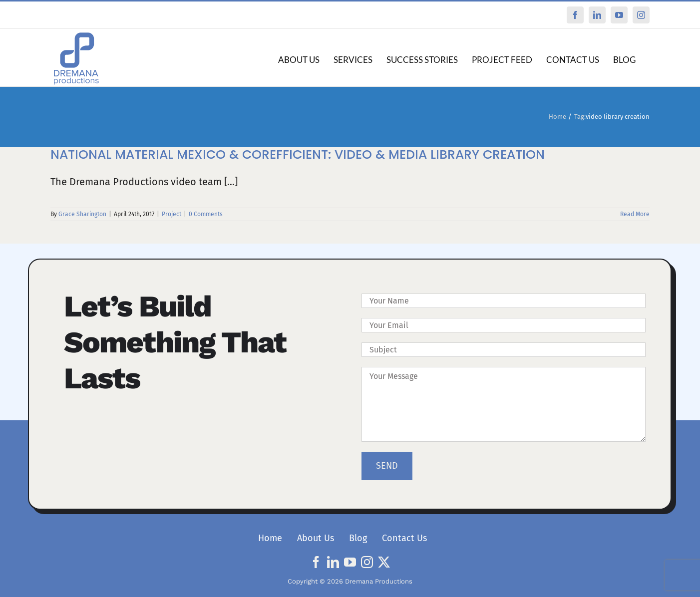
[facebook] (316, 562)
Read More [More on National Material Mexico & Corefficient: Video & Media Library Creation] (635, 214)
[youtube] (350, 562)
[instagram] (367, 562)
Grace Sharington (82, 214)
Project (172, 214)
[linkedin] (333, 562)
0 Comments (206, 214)
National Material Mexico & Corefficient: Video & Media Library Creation (298, 154)
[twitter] (384, 562)
